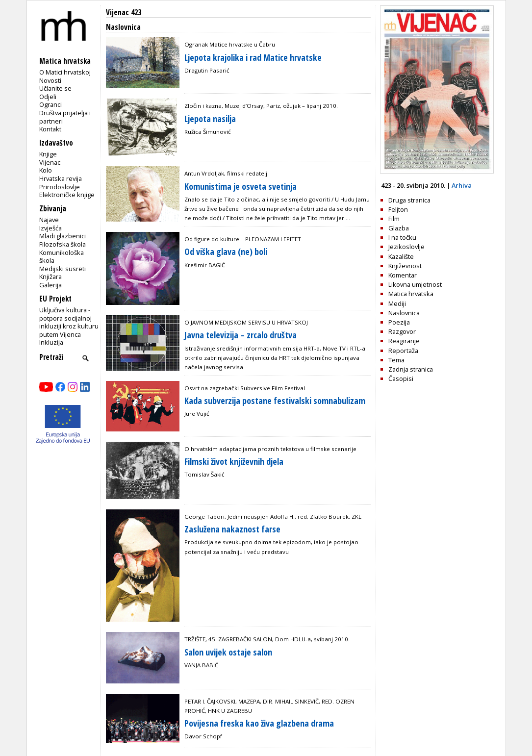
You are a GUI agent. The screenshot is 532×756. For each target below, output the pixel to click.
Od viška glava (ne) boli (226, 252)
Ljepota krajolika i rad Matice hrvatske (253, 57)
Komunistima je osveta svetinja (241, 186)
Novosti (50, 80)
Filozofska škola (63, 244)
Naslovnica (404, 313)
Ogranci (51, 104)
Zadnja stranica (411, 369)
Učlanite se (55, 88)
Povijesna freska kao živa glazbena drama (259, 723)
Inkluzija (51, 342)
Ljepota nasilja (210, 119)
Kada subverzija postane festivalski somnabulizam (275, 401)
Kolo (46, 170)
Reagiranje (404, 341)
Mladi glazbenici (63, 236)
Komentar (403, 275)
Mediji (397, 303)
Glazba (399, 228)
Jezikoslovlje (406, 247)
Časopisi (401, 378)
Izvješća (51, 228)
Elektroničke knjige (67, 195)
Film (394, 219)
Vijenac (50, 162)
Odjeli (48, 97)
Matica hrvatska (411, 294)
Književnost (405, 266)
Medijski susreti (63, 269)
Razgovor (402, 331)
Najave (49, 220)
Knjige (48, 154)
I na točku (402, 237)
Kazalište (401, 256)
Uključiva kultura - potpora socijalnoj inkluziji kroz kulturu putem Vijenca (69, 322)
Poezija (399, 322)
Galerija (51, 285)
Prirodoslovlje (60, 187)
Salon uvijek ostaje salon (228, 652)
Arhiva (462, 185)
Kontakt (50, 129)
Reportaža (403, 351)
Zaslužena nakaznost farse (232, 529)
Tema (396, 360)
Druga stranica (409, 200)
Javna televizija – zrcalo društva (241, 335)
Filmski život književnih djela (234, 461)
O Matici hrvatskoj (65, 72)
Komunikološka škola (62, 257)
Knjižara (51, 277)
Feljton (398, 209)
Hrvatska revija (61, 178)
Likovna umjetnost (415, 284)
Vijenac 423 (124, 13)
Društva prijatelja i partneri (65, 117)
